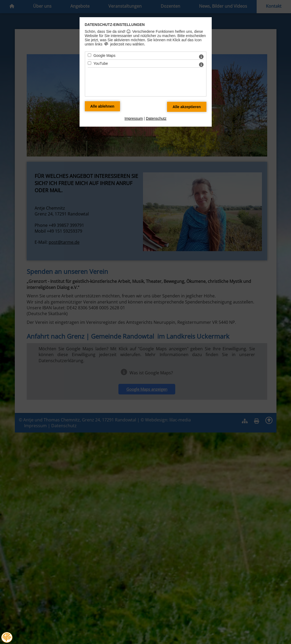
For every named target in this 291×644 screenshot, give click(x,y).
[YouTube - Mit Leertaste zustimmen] (89, 63)
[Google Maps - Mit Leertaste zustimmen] (89, 55)
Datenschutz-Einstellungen (115, 25)
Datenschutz (156, 118)
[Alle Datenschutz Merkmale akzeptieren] (187, 107)
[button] (7, 637)
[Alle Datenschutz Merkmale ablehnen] (102, 106)
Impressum (134, 118)
